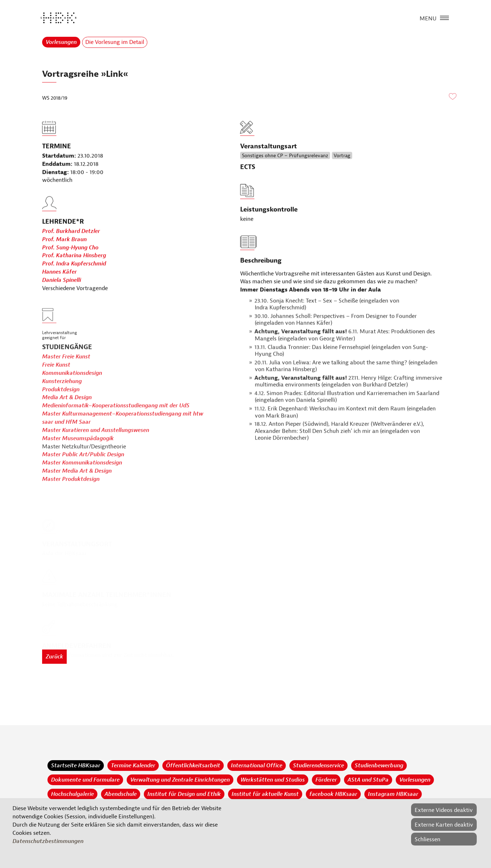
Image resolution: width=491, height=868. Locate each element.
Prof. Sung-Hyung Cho (70, 264)
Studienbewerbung (379, 766)
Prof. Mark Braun (64, 256)
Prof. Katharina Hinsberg (74, 272)
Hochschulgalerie (72, 794)
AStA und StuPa (368, 780)
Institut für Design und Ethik (184, 794)
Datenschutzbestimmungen (48, 841)
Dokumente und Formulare (85, 780)
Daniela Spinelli (62, 296)
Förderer (326, 780)
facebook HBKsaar (333, 794)
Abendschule (121, 794)
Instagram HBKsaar (393, 794)
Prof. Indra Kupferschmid (74, 280)
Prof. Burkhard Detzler (71, 247)
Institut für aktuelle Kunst (265, 794)
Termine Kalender (133, 766)
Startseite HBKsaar (76, 766)
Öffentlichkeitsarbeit (193, 766)
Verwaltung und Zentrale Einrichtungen (180, 780)
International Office (257, 766)
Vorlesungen (61, 42)
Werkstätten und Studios (273, 780)
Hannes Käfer (59, 288)
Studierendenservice (318, 766)
